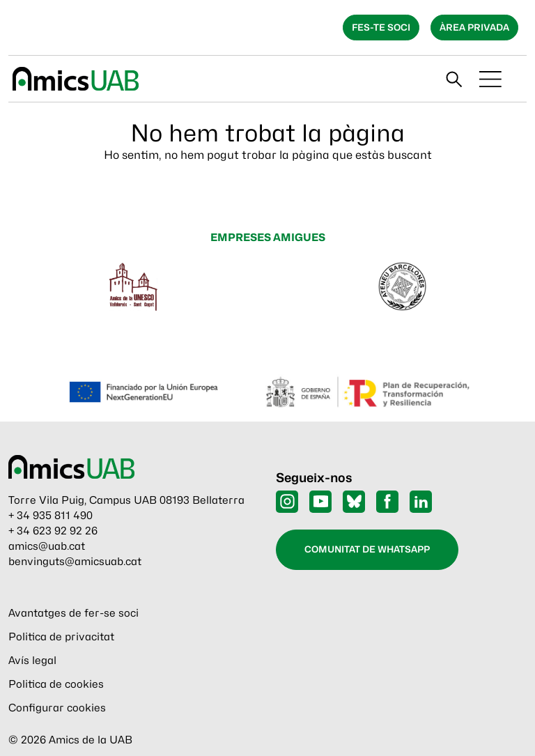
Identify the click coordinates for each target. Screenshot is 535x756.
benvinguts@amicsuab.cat (75, 562)
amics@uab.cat (47, 546)
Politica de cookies (56, 684)
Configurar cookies (57, 708)
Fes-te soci (381, 27)
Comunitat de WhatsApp (367, 549)
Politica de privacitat (61, 637)
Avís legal (32, 661)
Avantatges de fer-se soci (73, 613)
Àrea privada (474, 27)
